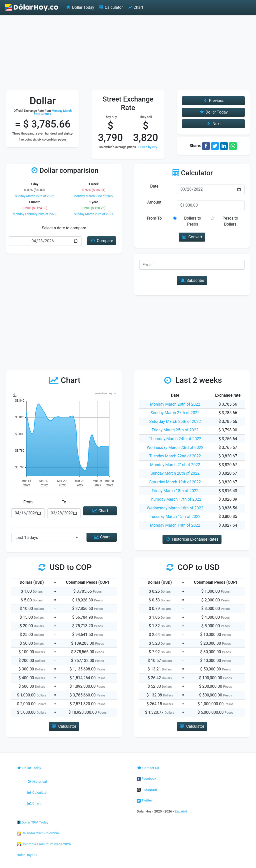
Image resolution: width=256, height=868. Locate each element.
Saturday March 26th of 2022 (175, 421)
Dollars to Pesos (193, 221)
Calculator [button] (64, 726)
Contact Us (148, 768)
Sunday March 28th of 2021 (94, 214)
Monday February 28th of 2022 (34, 214)
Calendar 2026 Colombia (38, 833)
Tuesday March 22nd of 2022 (175, 456)
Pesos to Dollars (230, 221)
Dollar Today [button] (213, 112)
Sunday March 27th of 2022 (35, 196)
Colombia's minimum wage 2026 (44, 844)
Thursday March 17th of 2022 (175, 499)
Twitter (144, 800)
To (64, 502)
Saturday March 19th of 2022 (175, 482)
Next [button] (213, 124)
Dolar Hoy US (27, 855)
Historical (37, 781)
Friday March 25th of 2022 (175, 430)
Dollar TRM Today (32, 822)
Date (154, 186)
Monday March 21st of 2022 (93, 196)
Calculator (111, 7)
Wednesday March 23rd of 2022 (175, 448)
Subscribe (192, 280)
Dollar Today (80, 7)
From (28, 502)
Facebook (146, 778)
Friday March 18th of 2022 (175, 491)
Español (181, 811)
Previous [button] (213, 101)
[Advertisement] (128, 53)
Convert (192, 237)
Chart (135, 7)
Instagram (147, 789)
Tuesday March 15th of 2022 (175, 517)
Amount (154, 202)
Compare (102, 241)
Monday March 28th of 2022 (175, 404)
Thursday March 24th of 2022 (175, 439)
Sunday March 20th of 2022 (175, 473)
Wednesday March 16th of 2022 (175, 508)
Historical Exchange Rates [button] (192, 539)
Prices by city (148, 147)
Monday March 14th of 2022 (175, 525)
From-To (154, 218)
